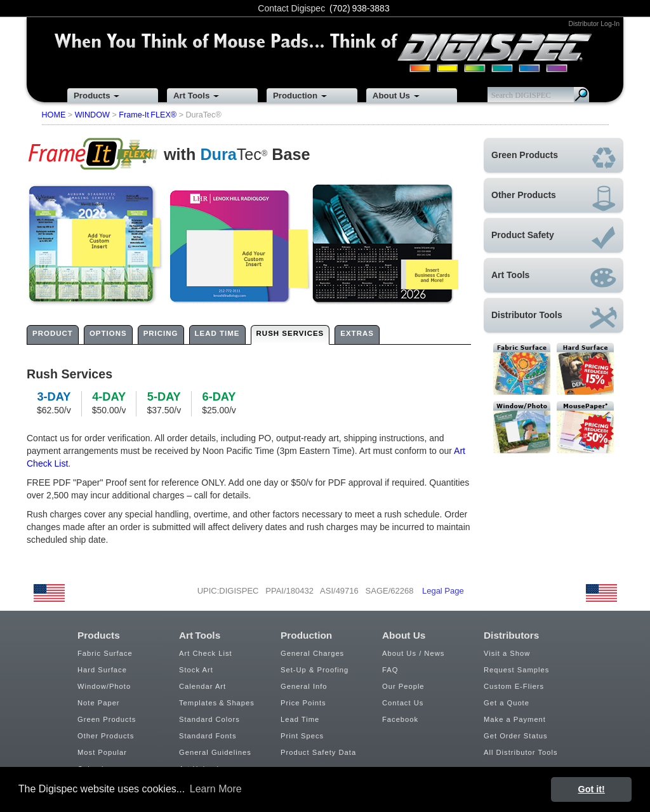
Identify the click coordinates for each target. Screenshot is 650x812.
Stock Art (196, 670)
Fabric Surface (105, 653)
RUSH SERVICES (290, 333)
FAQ (390, 670)
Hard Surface (102, 670)
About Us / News (413, 653)
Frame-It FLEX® (148, 115)
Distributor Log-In (594, 23)
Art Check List (206, 653)
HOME (54, 115)
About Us (391, 96)
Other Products (106, 736)
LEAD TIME (217, 333)
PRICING (161, 333)
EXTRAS (357, 333)
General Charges (312, 653)
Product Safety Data (318, 752)
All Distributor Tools (521, 752)
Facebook (400, 719)
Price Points (303, 703)
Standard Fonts (208, 736)
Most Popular (102, 752)
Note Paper (99, 703)
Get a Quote (507, 703)
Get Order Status (516, 736)
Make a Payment (515, 719)
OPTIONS (108, 333)
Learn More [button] (216, 789)
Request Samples (516, 670)
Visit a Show (507, 653)
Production (295, 96)
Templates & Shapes (217, 703)
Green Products (107, 719)
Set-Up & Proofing (315, 670)
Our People (403, 686)
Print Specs (302, 736)
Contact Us (403, 703)
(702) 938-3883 (360, 8)
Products (92, 96)
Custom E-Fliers (514, 686)
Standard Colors (209, 719)
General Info (304, 686)
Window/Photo (104, 686)
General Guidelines (215, 752)
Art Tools (191, 96)
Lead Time (300, 719)
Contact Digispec (291, 8)
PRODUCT (53, 333)
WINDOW (92, 115)
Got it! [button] (592, 789)
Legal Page (443, 591)
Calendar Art (202, 686)
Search (581, 95)
